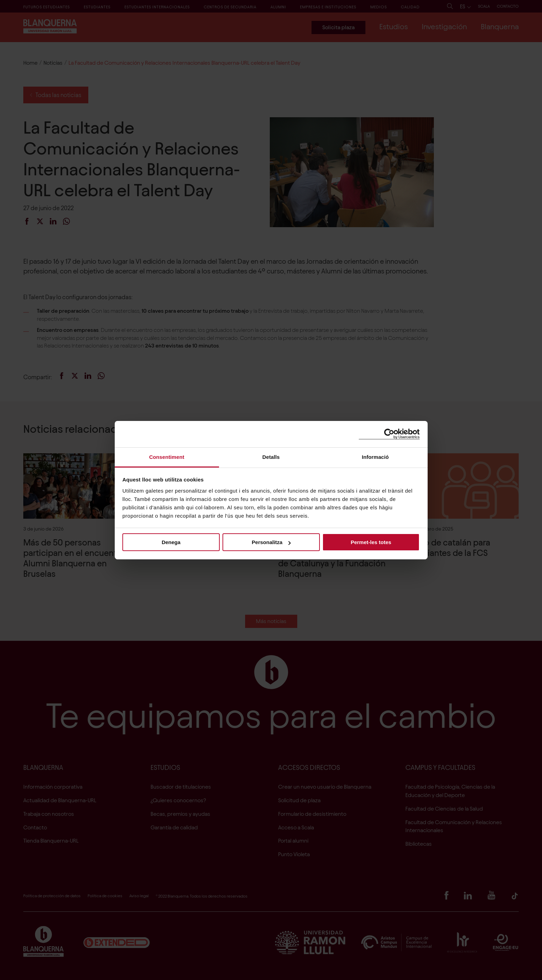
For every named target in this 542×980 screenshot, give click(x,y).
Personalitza (271, 542)
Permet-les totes (371, 542)
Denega (171, 542)
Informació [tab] (375, 457)
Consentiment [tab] (167, 457)
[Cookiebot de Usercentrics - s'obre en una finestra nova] (389, 434)
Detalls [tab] (271, 457)
